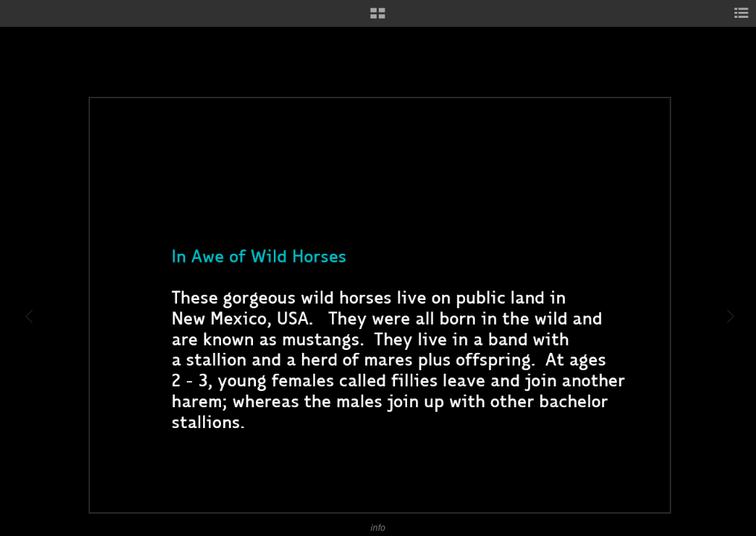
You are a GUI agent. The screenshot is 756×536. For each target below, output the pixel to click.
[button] (378, 19)
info (378, 527)
